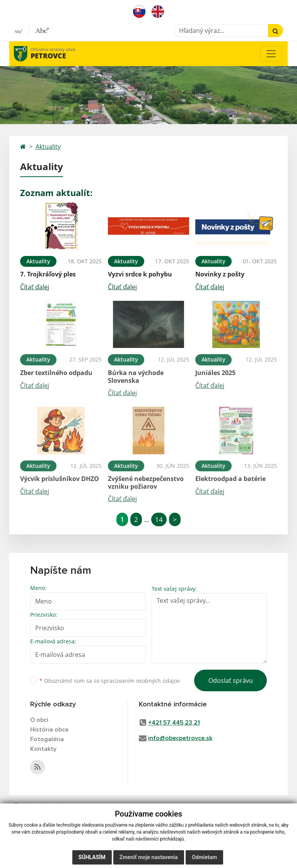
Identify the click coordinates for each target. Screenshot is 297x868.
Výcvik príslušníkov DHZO (60, 479)
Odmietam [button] (204, 857)
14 (159, 519)
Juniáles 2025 (215, 373)
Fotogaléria (47, 739)
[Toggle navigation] (271, 54)
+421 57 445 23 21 (174, 723)
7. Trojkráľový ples (48, 274)
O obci (39, 720)
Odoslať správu (231, 680)
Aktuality (48, 147)
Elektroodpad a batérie (230, 479)
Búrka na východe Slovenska (136, 376)
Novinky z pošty (220, 274)
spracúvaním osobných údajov (140, 681)
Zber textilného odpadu (56, 373)
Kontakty (43, 749)
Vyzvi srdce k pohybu (140, 274)
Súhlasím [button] (92, 857)
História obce (49, 730)
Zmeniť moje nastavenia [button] (149, 857)
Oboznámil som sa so (110, 681)
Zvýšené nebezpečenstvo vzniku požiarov (146, 482)
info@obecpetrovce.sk (180, 738)
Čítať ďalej (35, 287)
